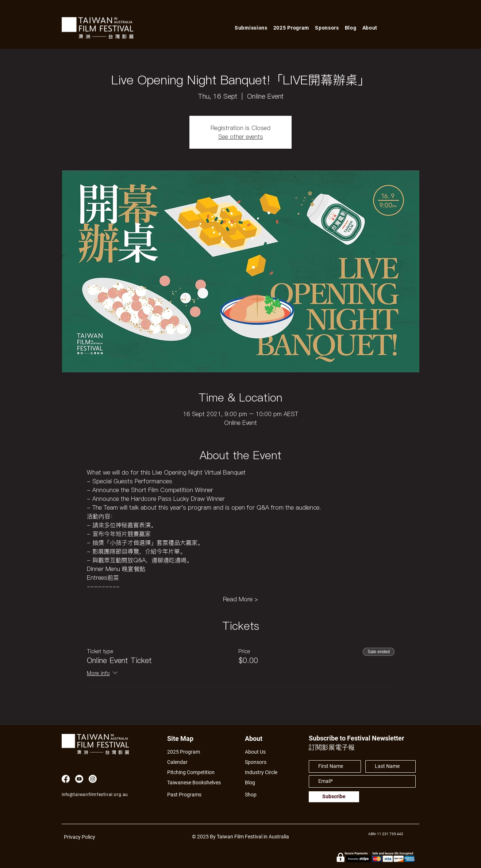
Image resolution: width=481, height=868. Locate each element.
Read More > (240, 599)
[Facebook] (66, 779)
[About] (260, 738)
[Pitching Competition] (196, 772)
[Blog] (253, 783)
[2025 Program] (187, 752)
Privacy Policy (80, 837)
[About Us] (264, 752)
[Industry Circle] (264, 772)
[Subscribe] (334, 797)
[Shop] (257, 795)
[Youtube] (79, 779)
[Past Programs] (187, 795)
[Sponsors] (257, 762)
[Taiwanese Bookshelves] (198, 783)
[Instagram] (93, 779)
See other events (241, 137)
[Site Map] (183, 738)
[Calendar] (198, 762)
